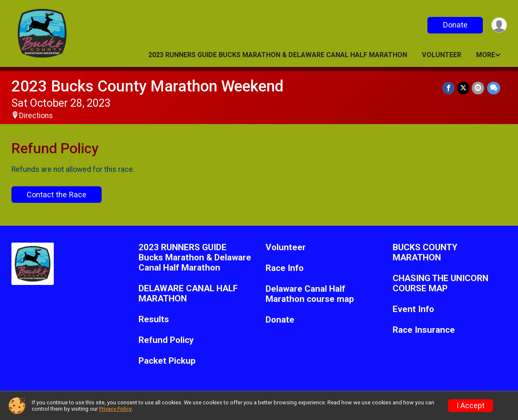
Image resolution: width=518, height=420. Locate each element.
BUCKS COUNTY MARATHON (425, 253)
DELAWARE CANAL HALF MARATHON (188, 294)
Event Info (413, 309)
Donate (455, 25)
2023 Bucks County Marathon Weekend (147, 86)
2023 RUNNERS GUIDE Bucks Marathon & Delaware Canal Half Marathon (278, 55)
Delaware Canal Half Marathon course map (310, 294)
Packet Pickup (167, 361)
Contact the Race (57, 195)
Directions (36, 116)
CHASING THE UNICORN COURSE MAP (440, 283)
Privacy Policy (115, 409)
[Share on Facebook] (449, 88)
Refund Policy (166, 340)
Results (154, 319)
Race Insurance (424, 330)
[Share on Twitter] (464, 88)
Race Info (285, 268)
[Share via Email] (478, 88)
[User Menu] (499, 25)
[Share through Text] (494, 88)
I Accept (471, 406)
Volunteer (442, 55)
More (486, 55)
